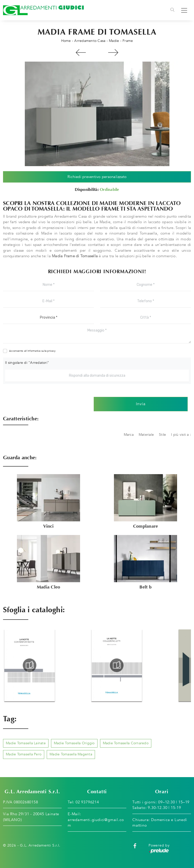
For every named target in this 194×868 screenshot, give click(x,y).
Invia (141, 404)
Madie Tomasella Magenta (71, 755)
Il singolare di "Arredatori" (27, 363)
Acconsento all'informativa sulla (32, 351)
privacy (51, 351)
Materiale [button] (146, 435)
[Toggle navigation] (172, 10)
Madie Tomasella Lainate (26, 743)
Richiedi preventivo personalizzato (97, 177)
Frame (128, 41)
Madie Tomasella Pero (24, 755)
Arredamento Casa (90, 41)
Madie (114, 41)
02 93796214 (87, 802)
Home (66, 41)
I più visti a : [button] (181, 435)
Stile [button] (162, 435)
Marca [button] (129, 435)
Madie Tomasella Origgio (74, 743)
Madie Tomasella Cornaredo (126, 743)
